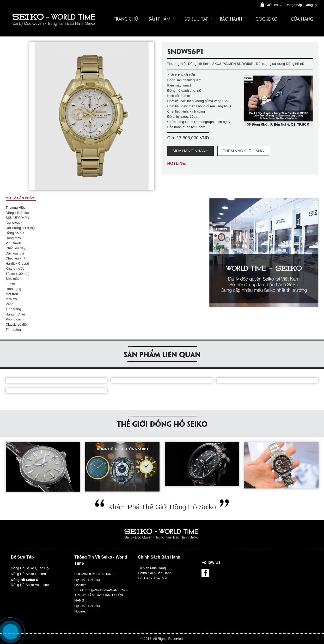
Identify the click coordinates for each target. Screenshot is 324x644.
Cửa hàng (302, 19)
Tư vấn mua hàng (152, 568)
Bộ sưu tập (198, 19)
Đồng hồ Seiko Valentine (30, 585)
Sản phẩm (162, 19)
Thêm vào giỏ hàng (243, 151)
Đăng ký (311, 5)
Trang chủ (126, 19)
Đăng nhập (294, 5)
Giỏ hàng (271, 5)
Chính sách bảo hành (155, 573)
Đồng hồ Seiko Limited (29, 574)
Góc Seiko (267, 19)
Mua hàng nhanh (191, 151)
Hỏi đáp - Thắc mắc (153, 578)
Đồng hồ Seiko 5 (24, 580)
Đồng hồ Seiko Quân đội (31, 568)
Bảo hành (231, 19)
